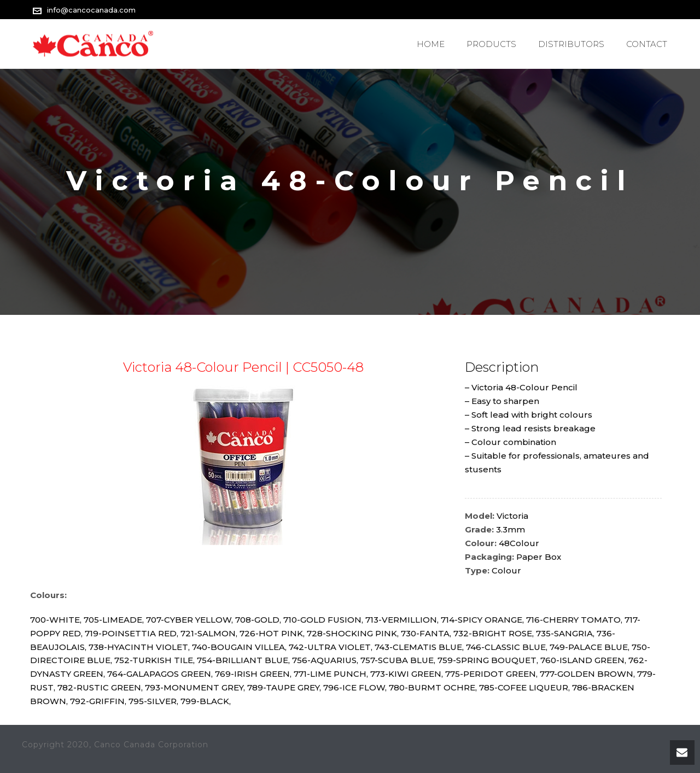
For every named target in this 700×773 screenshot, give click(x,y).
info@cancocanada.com (91, 10)
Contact (647, 44)
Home (431, 44)
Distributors (571, 44)
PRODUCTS (491, 44)
